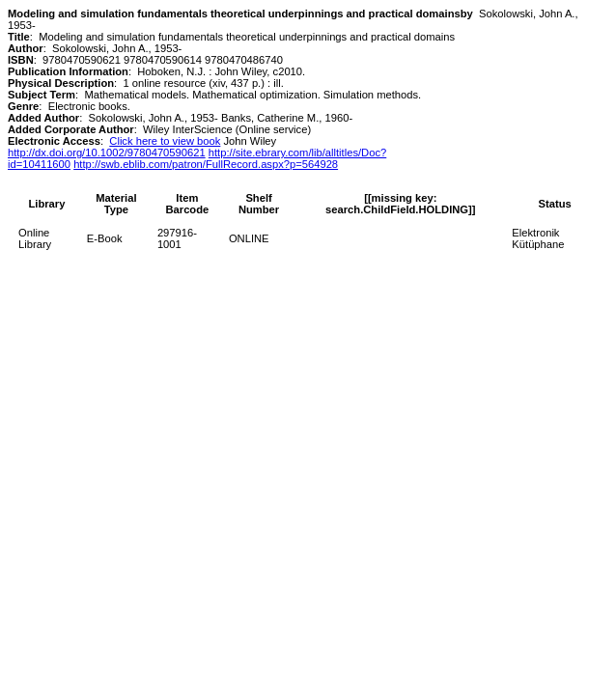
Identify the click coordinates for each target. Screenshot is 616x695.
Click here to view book (165, 141)
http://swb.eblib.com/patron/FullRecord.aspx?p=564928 (206, 164)
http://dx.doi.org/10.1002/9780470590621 (107, 153)
